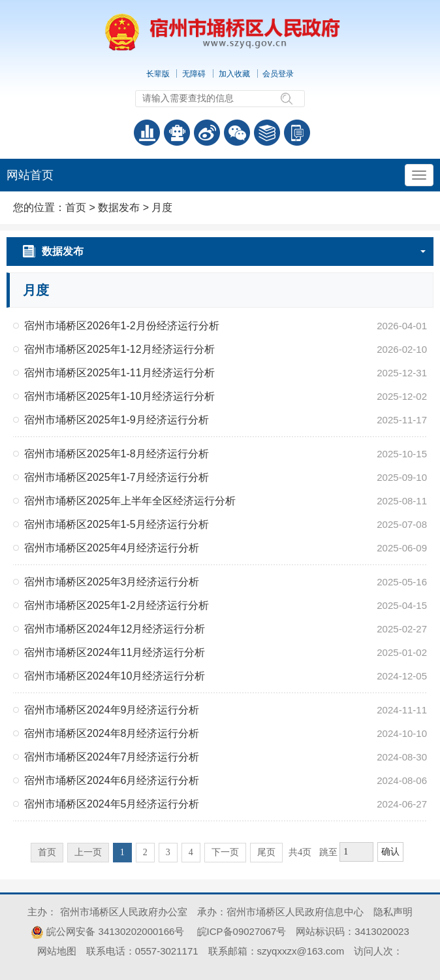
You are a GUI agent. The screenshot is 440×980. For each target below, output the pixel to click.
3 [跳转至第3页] (168, 852)
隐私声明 (393, 912)
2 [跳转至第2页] (145, 852)
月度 (162, 207)
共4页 (300, 852)
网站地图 (57, 951)
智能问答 (177, 133)
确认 (390, 852)
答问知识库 (267, 133)
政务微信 (237, 133)
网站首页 (30, 175)
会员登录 (278, 74)
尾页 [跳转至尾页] (266, 852)
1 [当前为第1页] (122, 852)
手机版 (297, 133)
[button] (159, 74)
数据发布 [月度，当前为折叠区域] (234, 251)
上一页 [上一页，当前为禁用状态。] (88, 852)
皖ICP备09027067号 (242, 931)
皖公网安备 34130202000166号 (107, 931)
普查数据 (147, 133)
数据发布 (119, 207)
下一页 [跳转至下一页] (225, 852)
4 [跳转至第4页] (191, 852)
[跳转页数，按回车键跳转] (356, 852)
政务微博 (207, 133)
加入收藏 (234, 74)
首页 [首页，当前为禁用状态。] (47, 852)
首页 (76, 207)
